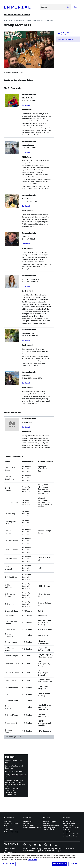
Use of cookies (29, 851)
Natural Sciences (29, 826)
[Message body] (36, 175)
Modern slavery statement (53, 849)
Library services (9, 830)
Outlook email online (11, 832)
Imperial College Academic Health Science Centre (69, 824)
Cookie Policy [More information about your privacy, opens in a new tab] (33, 860)
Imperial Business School (32, 828)
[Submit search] (68, 7)
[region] (42, 860)
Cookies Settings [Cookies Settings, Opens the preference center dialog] (9, 864)
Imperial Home (8, 20)
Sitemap (26, 849)
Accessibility (37, 849)
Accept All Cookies (60, 864)
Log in (59, 851)
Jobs (5, 828)
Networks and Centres (51, 826)
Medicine (26, 824)
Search (40, 7)
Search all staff (48, 830)
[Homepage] (21, 7)
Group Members (48, 20)
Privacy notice (70, 849)
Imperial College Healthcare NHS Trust (70, 833)
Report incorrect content (45, 851)
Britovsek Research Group (17, 15)
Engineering (27, 822)
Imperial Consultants (70, 836)
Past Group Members (65, 39)
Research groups (19, 20)
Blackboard (8, 822)
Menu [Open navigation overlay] (77, 7)
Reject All (75, 864)
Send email (26, 105)
